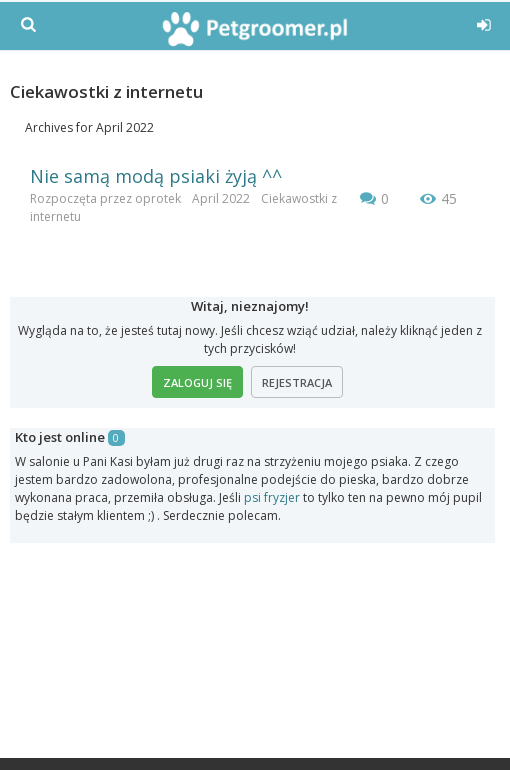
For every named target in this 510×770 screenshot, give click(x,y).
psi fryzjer (272, 497)
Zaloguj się (197, 382)
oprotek (158, 198)
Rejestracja (297, 382)
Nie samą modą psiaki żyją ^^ (156, 176)
